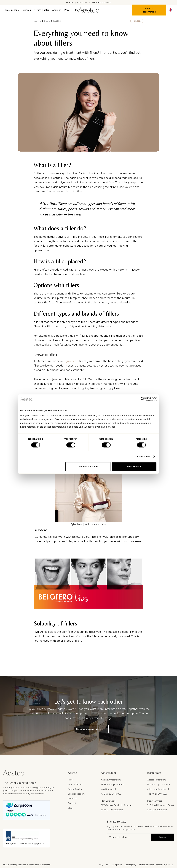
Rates (71, 780)
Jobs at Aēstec (75, 784)
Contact (72, 803)
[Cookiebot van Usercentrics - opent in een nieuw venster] (143, 399)
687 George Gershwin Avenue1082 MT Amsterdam (116, 807)
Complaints (117, 865)
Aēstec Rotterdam (156, 780)
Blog (76, 10)
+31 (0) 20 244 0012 (111, 794)
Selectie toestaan (88, 466)
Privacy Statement (146, 865)
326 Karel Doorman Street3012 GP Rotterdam (161, 807)
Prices (67, 10)
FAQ (101, 865)
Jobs (108, 865)
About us (57, 10)
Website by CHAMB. (165, 865)
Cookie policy (130, 865)
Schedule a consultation (89, 729)
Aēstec (37, 21)
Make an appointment (149, 10)
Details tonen (143, 456)
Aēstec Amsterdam (111, 780)
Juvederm (72, 361)
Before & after (42, 10)
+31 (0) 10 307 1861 (157, 794)
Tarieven (26, 10)
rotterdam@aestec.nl (158, 789)
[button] (12, 10)
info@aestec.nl (108, 789)
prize (62, 326)
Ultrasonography (76, 794)
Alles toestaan (134, 466)
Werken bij (87, 10)
